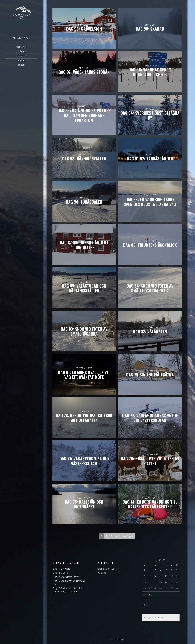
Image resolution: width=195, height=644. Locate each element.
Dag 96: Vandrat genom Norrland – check (150, 72)
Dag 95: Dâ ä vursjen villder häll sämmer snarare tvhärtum (84, 115)
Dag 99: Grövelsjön (84, 29)
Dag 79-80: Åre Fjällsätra (150, 375)
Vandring (102, 573)
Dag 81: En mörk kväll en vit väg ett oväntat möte (84, 375)
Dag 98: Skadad (150, 29)
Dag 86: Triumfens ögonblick (150, 245)
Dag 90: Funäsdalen (84, 202)
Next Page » (127, 536)
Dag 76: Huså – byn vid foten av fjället (150, 461)
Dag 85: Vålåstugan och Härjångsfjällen (84, 288)
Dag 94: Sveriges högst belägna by (150, 115)
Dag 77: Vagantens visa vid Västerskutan (84, 461)
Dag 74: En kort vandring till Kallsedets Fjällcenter (150, 504)
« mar (145, 605)
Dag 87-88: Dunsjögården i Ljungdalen (84, 245)
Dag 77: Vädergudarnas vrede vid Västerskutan (150, 418)
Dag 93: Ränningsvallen (84, 159)
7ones (21, 13)
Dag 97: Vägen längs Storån (84, 72)
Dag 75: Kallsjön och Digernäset (84, 504)
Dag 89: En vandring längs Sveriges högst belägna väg (150, 202)
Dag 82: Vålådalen (150, 331)
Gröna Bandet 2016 (107, 569)
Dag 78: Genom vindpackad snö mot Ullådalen (84, 418)
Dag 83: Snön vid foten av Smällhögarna (84, 331)
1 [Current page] (101, 536)
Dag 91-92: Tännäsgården (150, 159)
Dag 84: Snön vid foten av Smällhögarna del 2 (150, 288)
